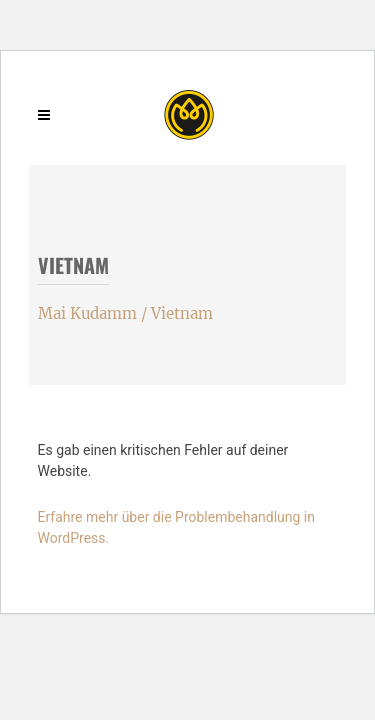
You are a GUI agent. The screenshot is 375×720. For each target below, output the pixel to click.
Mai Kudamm (87, 313)
